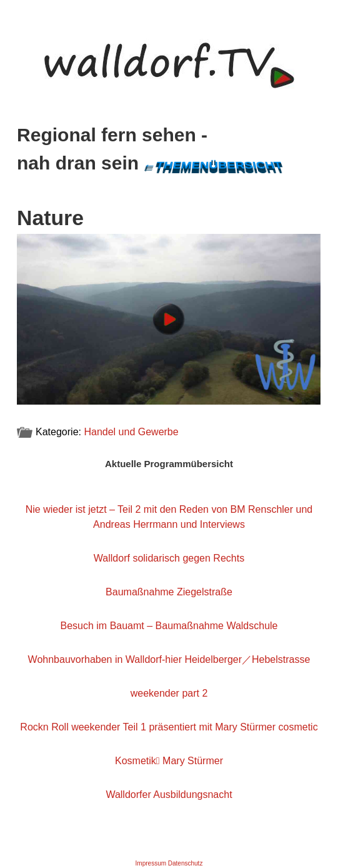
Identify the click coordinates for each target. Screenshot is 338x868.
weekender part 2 (169, 693)
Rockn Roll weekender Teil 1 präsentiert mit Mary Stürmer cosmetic (169, 727)
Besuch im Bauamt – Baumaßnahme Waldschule (169, 626)
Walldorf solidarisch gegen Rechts (169, 558)
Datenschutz (186, 863)
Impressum (151, 863)
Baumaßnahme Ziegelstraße (169, 592)
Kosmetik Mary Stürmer (169, 761)
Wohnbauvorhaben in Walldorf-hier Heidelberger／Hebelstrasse (169, 659)
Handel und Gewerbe (131, 432)
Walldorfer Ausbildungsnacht (169, 795)
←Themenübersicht (213, 165)
